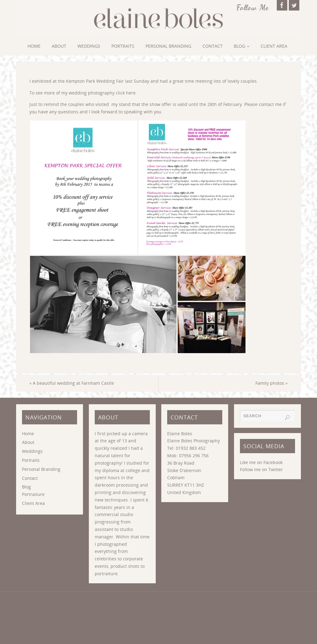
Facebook (273, 462)
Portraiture (33, 494)
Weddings (32, 451)
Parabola (157, 636)
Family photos (271, 383)
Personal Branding (41, 469)
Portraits (31, 460)
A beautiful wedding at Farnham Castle (72, 383)
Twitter (276, 469)
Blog (26, 487)
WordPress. (182, 636)
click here (126, 93)
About (28, 442)
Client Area (33, 503)
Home (28, 434)
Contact (30, 478)
